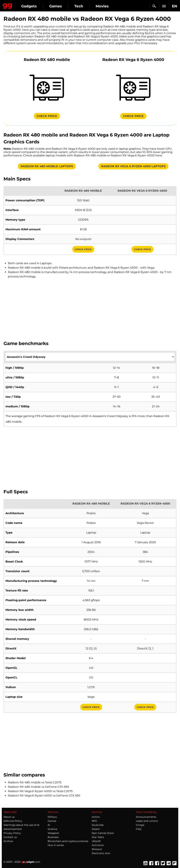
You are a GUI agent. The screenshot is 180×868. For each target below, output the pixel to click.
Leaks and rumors (147, 821)
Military (52, 817)
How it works (56, 845)
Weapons (53, 833)
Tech (79, 6)
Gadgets (29, 6)
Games (56, 6)
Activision (98, 845)
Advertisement (13, 829)
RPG (94, 821)
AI (49, 825)
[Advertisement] (90, 309)
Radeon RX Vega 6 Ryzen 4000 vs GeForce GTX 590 (44, 796)
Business (53, 837)
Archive (8, 841)
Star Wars (98, 837)
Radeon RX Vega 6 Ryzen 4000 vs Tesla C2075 (40, 791)
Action (96, 817)
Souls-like (98, 825)
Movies (102, 6)
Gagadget (7, 5)
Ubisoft (96, 841)
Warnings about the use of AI (21, 825)
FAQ (139, 829)
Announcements (146, 817)
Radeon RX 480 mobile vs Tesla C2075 (35, 782)
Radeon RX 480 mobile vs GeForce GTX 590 (38, 787)
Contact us (10, 837)
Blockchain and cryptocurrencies (68, 841)
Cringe (140, 825)
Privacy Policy (12, 833)
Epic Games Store (103, 833)
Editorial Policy (13, 821)
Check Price (83, 249)
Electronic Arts (101, 853)
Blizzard (97, 849)
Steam (96, 829)
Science (52, 829)
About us (9, 817)
